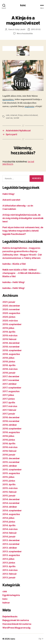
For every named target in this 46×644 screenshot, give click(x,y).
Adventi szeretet (11, 200)
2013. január (9, 578)
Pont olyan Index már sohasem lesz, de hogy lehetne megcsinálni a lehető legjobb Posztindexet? (23, 231)
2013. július (8, 559)
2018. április (9, 365)
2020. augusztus (11, 313)
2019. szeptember (12, 324)
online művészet (31, 115)
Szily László (20, 29)
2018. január (9, 373)
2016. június (9, 440)
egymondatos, (8, 99)
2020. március (10, 321)
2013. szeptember (12, 551)
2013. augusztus (11, 555)
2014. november (11, 503)
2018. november (11, 347)
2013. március (10, 570)
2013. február (10, 574)
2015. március (10, 488)
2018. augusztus (11, 354)
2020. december (11, 306)
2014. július (8, 518)
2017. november (11, 380)
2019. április (9, 332)
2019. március (10, 335)
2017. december (11, 376)
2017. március (10, 406)
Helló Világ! (8, 194)
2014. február (10, 533)
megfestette (29, 106)
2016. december (11, 417)
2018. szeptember (12, 350)
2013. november (11, 544)
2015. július (8, 477)
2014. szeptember (12, 510)
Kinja (20, 115)
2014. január (9, 537)
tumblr (16, 118)
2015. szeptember (12, 470)
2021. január (9, 302)
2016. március (10, 447)
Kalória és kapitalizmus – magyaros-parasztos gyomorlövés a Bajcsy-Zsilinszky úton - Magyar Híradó (22, 251)
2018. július (8, 358)
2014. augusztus (11, 514)
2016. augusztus (11, 432)
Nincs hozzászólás (25, 33)
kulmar (6, 603)
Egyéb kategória (11, 595)
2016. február (10, 451)
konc (23, 5)
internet (14, 115)
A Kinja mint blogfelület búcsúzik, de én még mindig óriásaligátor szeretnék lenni (23, 218)
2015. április (9, 484)
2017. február (9, 410)
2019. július (8, 328)
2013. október (10, 548)
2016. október (10, 425)
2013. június (9, 563)
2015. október (10, 466)
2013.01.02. (36, 29)
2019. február (10, 339)
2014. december (11, 499)
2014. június (9, 522)
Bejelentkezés (10, 617)
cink (8, 115)
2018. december (11, 343)
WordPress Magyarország (16, 628)
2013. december (11, 540)
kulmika (7, 264)
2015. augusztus (11, 473)
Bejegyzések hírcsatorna (16, 620)
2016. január (9, 455)
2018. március (10, 369)
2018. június (9, 362)
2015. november (11, 462)
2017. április (9, 402)
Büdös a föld (19, 264)
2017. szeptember (12, 388)
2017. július (8, 395)
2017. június (9, 399)
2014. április (9, 525)
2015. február (10, 492)
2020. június (9, 317)
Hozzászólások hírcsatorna (17, 624)
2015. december (11, 458)
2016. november (11, 421)
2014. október (10, 507)
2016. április (9, 443)
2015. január (9, 496)
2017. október (10, 384)
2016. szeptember (12, 429)
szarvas (9, 118)
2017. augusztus (11, 391)
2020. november (11, 309)
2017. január (9, 414)
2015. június (9, 481)
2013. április (9, 566)
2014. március (10, 529)
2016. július (8, 436)
